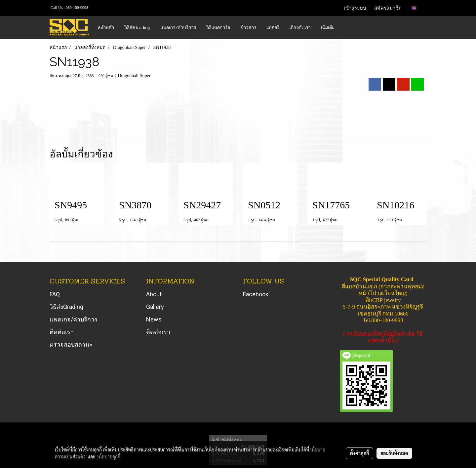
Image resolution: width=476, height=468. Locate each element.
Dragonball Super (134, 76)
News (154, 319)
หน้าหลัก (106, 27)
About (154, 294)
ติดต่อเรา (62, 332)
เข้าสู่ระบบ (355, 8)
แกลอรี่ (273, 27)
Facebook (256, 294)
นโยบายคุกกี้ (109, 456)
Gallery (155, 307)
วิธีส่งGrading (137, 27)
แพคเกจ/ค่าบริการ (178, 27)
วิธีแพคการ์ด (218, 27)
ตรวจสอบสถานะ (71, 344)
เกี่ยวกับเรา (300, 27)
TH (417, 8)
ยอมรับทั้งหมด (394, 453)
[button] (345, 27)
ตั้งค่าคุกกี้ (359, 453)
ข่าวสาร (248, 27)
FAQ (55, 294)
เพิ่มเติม (328, 27)
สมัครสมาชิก (388, 8)
